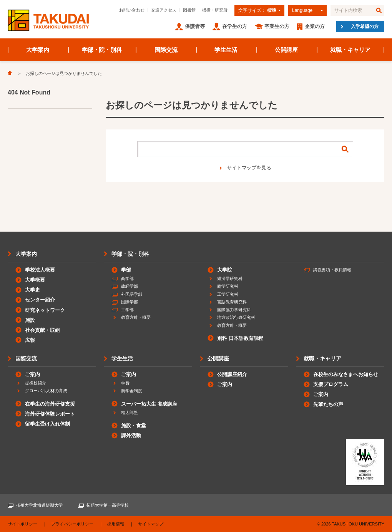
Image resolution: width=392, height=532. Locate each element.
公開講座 (286, 50)
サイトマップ (151, 524)
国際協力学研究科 (234, 310)
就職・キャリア (350, 50)
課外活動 (131, 435)
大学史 (32, 290)
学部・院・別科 (102, 50)
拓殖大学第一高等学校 (108, 505)
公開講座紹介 (232, 374)
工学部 (127, 310)
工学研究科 (228, 294)
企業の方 (315, 26)
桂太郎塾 (130, 413)
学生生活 (226, 50)
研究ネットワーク (45, 310)
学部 (126, 270)
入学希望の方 (365, 27)
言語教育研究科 (232, 302)
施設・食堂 (134, 425)
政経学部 (130, 286)
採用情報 (116, 524)
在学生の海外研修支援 (50, 404)
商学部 (127, 278)
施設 (30, 320)
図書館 (189, 10)
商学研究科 (228, 286)
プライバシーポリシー (72, 524)
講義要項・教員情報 (332, 270)
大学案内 (38, 50)
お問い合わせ (132, 10)
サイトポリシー (22, 524)
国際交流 (166, 50)
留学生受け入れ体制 (47, 424)
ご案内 (32, 374)
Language (302, 10)
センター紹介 (40, 300)
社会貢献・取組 (42, 330)
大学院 (225, 270)
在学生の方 (235, 26)
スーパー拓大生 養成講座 (149, 404)
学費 (125, 383)
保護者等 (195, 26)
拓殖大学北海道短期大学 (39, 505)
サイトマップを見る (249, 168)
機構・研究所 (215, 10)
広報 (30, 340)
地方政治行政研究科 (236, 317)
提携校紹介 (36, 383)
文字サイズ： (257, 10)
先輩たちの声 (328, 404)
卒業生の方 (277, 26)
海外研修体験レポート (50, 414)
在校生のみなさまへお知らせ (346, 374)
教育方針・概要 (136, 317)
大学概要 (35, 280)
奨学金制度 (132, 391)
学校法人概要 (40, 270)
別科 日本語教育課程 (240, 338)
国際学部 (130, 302)
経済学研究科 (230, 278)
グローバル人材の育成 (46, 391)
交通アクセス (164, 10)
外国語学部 (132, 294)
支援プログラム (331, 384)
